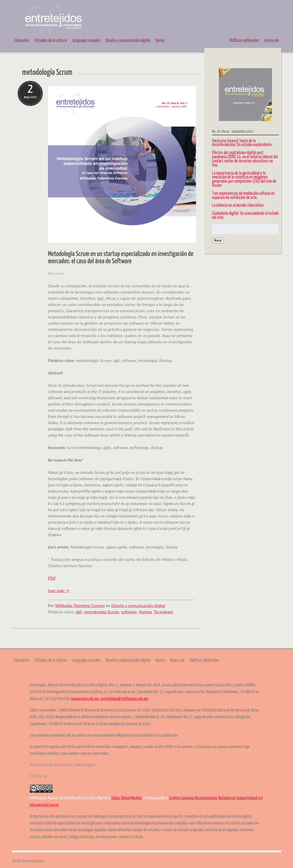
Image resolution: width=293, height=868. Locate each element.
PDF (52, 578)
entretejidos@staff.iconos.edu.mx (124, 699)
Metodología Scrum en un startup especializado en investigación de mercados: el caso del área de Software (121, 258)
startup (145, 612)
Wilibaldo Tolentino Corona (80, 605)
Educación (22, 41)
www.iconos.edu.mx (85, 699)
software (129, 612)
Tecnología (163, 612)
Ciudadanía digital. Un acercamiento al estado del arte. (245, 216)
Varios (160, 41)
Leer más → (59, 590)
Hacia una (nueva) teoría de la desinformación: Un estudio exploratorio (242, 143)
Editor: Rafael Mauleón (127, 798)
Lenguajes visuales (86, 41)
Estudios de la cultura (51, 41)
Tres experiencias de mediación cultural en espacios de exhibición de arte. (243, 196)
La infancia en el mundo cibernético (238, 205)
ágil (79, 612)
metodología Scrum (101, 612)
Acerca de (271, 41)
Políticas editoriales (244, 41)
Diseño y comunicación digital (128, 41)
